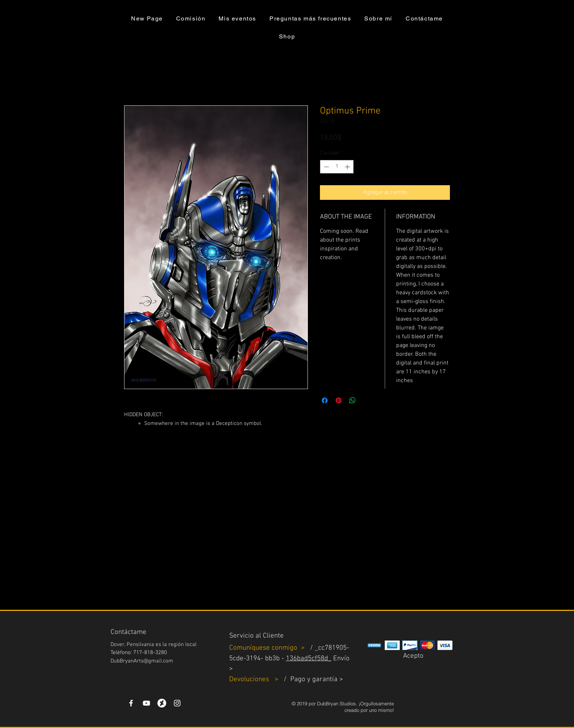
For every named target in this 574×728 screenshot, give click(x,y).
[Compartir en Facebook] (325, 400)
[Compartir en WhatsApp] (353, 400)
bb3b (272, 659)
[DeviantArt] (162, 703)
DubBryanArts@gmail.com (142, 661)
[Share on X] (366, 400)
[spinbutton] (337, 167)
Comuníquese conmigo (264, 648)
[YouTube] (146, 703)
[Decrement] (326, 167)
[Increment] (348, 167)
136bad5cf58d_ (309, 659)
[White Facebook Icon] (131, 703)
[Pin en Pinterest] (339, 400)
